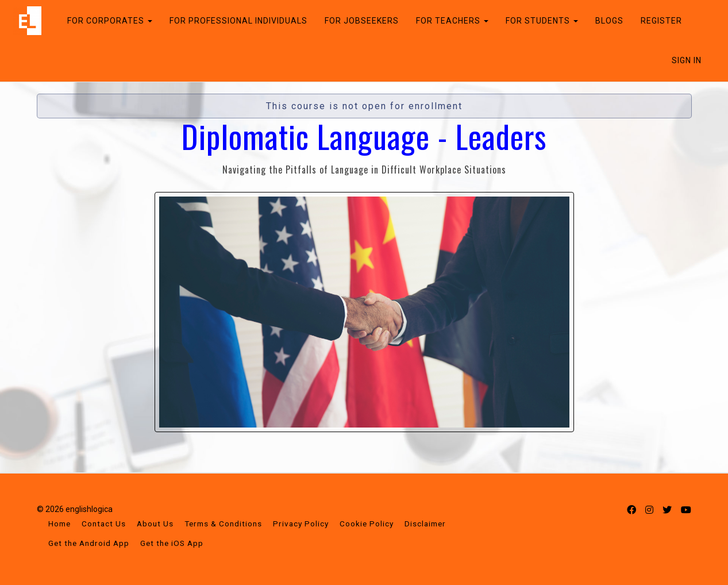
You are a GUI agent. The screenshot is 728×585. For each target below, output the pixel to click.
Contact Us (104, 524)
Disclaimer (425, 524)
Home (59, 524)
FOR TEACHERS (449, 21)
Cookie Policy (367, 524)
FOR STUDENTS (538, 21)
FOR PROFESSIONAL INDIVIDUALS (235, 21)
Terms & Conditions (223, 524)
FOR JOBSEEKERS (358, 21)
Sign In (687, 60)
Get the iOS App (172, 543)
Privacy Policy (301, 524)
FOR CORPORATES (106, 21)
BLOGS (606, 21)
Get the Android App (89, 543)
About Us (155, 524)
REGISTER (658, 21)
